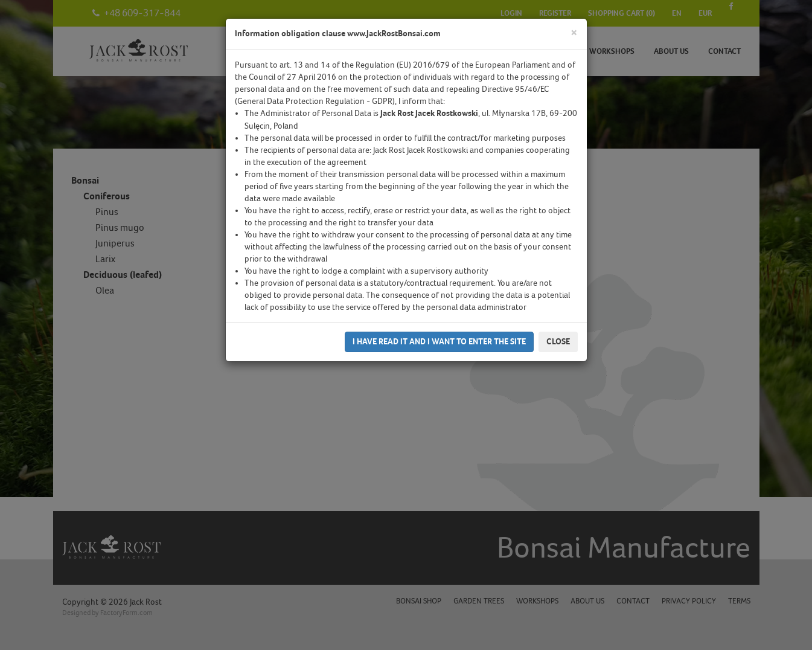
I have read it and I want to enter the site (439, 342)
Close (558, 342)
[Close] (574, 33)
